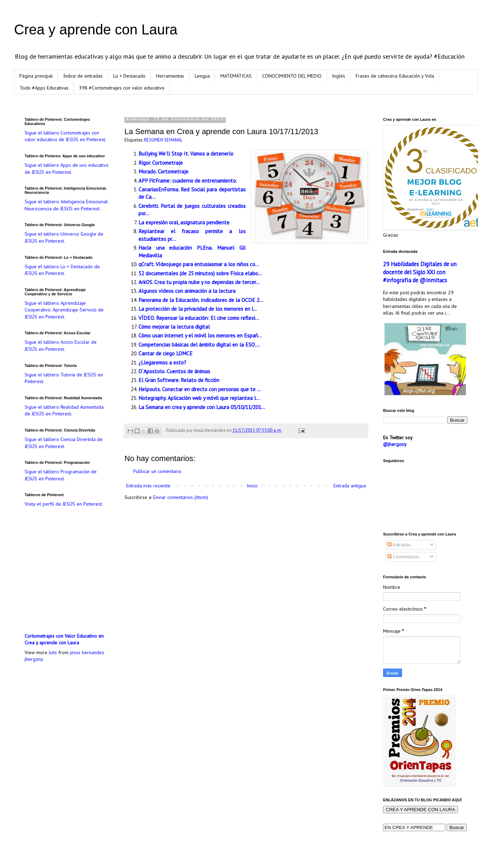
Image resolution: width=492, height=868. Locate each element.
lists (53, 652)
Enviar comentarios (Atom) (181, 497)
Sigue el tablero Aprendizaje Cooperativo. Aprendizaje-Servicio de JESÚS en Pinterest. (64, 310)
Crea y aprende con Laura (96, 29)
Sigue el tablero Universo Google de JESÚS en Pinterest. (64, 237)
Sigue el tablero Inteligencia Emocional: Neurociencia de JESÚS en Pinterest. (66, 205)
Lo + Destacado (129, 76)
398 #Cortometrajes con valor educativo (122, 88)
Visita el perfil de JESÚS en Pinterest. (64, 504)
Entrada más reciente (148, 486)
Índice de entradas (83, 76)
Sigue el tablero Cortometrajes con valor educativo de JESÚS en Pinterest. (65, 136)
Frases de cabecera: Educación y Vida (395, 76)
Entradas (399, 545)
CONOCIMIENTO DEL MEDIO (292, 76)
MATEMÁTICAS (236, 76)
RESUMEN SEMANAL (163, 140)
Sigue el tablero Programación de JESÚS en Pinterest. (61, 475)
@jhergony (395, 444)
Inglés (339, 76)
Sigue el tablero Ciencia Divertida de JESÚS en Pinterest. (64, 443)
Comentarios (403, 557)
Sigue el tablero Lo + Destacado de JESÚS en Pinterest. (62, 270)
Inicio (252, 486)
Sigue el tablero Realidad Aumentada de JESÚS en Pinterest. (64, 410)
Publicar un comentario (157, 471)
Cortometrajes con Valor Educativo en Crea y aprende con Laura (64, 639)
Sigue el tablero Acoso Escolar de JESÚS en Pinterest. (61, 346)
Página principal (36, 76)
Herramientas (170, 76)
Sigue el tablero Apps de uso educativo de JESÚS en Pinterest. (67, 169)
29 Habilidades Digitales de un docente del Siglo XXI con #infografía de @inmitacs (420, 272)
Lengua (202, 76)
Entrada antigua (350, 486)
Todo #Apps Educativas (44, 88)
